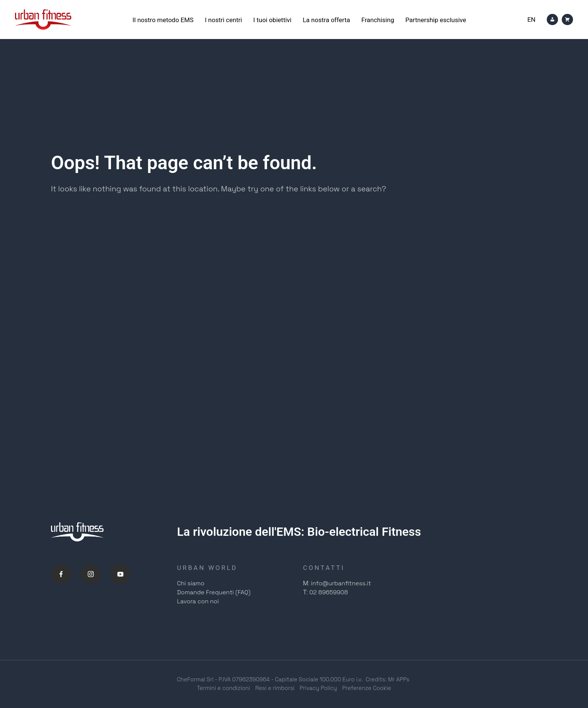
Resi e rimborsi (275, 688)
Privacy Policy (318, 688)
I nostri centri (223, 20)
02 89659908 (329, 593)
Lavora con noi (198, 602)
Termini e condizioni (223, 688)
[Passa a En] (531, 20)
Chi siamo (191, 584)
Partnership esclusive (436, 20)
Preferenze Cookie (367, 688)
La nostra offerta (326, 20)
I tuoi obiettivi (272, 20)
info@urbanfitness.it (341, 584)
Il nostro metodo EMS (163, 20)
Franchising (377, 20)
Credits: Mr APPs (388, 680)
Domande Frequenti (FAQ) (214, 593)
